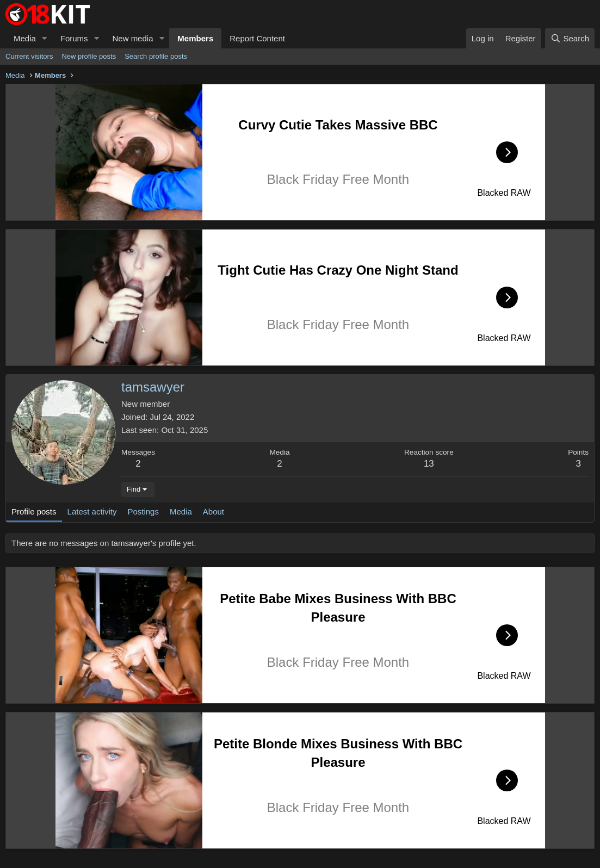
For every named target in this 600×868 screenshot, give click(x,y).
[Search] (570, 38)
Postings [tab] (143, 511)
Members (195, 38)
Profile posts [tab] (34, 511)
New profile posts (89, 56)
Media (25, 38)
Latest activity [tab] (92, 511)
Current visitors (29, 56)
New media (132, 38)
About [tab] (214, 511)
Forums (74, 38)
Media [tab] (181, 511)
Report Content (257, 38)
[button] (45, 38)
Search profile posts (156, 56)
